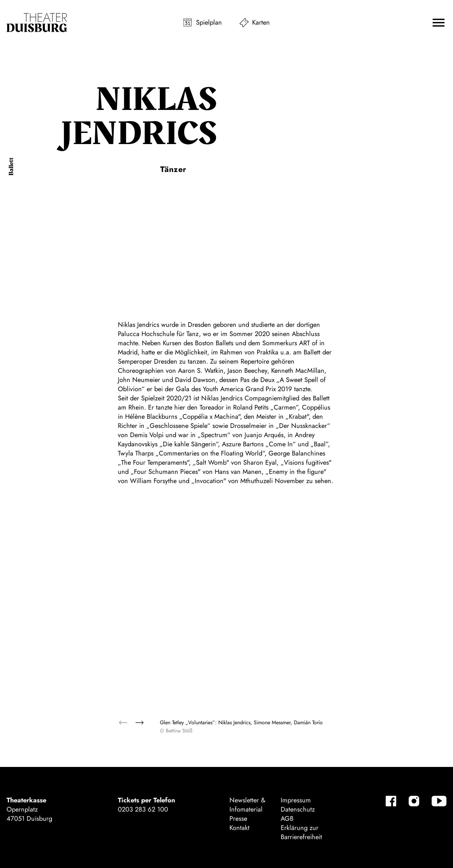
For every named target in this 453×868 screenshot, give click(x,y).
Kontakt (239, 828)
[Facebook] (391, 801)
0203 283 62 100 (143, 809)
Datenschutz (298, 809)
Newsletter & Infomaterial (248, 805)
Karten (261, 22)
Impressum (296, 800)
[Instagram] (414, 801)
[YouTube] (439, 801)
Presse (238, 819)
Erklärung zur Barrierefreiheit (301, 832)
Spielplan (209, 22)
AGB (287, 819)
